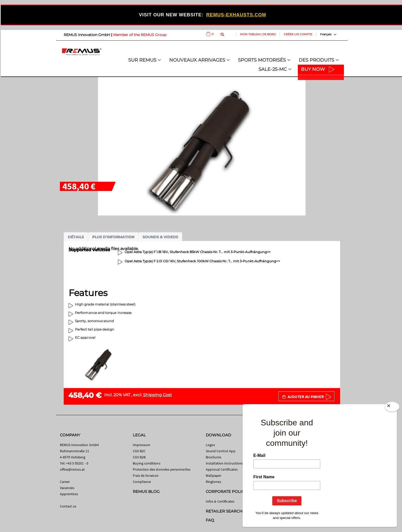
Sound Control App (221, 451)
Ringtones (214, 482)
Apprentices (69, 494)
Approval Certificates (222, 469)
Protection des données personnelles (162, 469)
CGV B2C (139, 451)
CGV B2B (139, 457)
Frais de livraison (146, 476)
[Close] (392, 408)
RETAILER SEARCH (224, 511)
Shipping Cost (157, 395)
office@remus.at (72, 469)
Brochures (214, 457)
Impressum (142, 445)
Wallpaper (214, 476)
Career (65, 482)
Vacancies (67, 488)
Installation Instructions (224, 463)
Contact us (68, 506)
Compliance (142, 482)
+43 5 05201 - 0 (77, 463)
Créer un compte (298, 34)
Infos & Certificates (220, 501)
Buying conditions (147, 463)
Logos (210, 445)
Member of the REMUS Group (140, 35)
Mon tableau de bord (258, 34)
